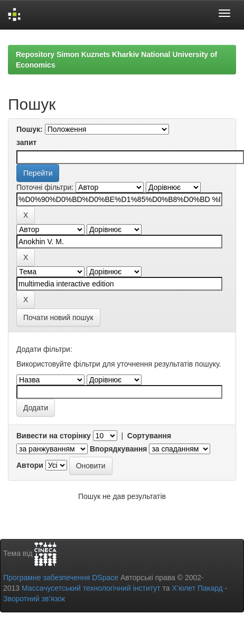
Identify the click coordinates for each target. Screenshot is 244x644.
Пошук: (30, 129)
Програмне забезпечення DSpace (61, 578)
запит (26, 142)
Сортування (149, 436)
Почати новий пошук (58, 318)
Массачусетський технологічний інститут (91, 588)
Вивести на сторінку (54, 436)
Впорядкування (119, 449)
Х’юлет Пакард (198, 588)
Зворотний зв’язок (34, 599)
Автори (30, 465)
